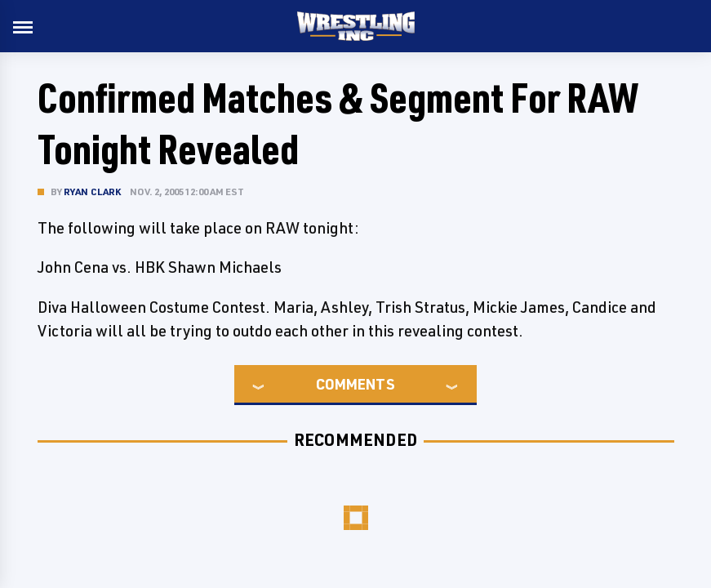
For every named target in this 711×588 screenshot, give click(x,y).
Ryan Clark (93, 192)
